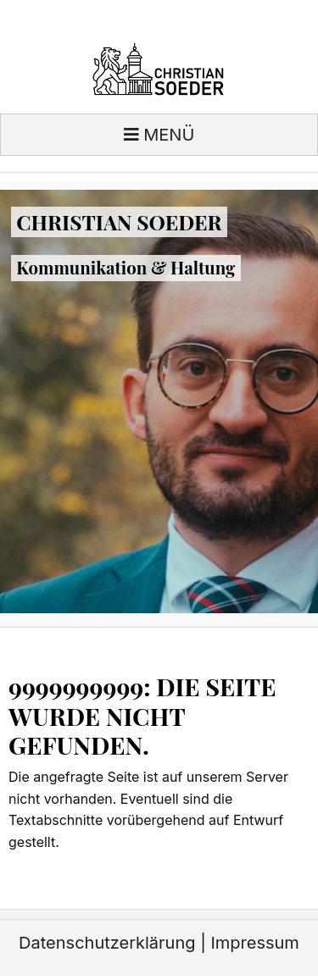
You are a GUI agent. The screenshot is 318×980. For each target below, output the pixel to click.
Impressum (254, 943)
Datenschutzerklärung (107, 943)
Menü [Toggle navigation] (159, 135)
